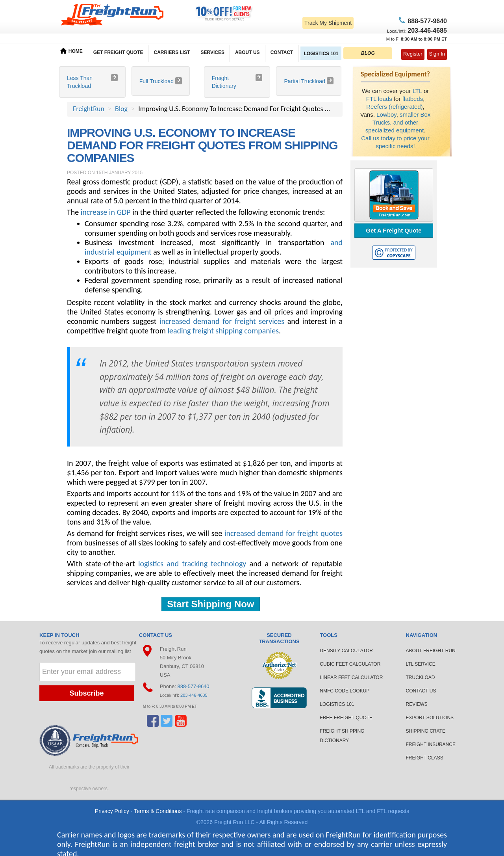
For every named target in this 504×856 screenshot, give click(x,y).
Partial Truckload (305, 81)
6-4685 (427, 31)
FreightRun (89, 109)
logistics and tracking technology (192, 564)
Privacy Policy (112, 811)
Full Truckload (157, 81)
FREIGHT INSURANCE (431, 744)
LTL (417, 91)
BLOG (368, 53)
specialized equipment (395, 130)
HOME (71, 51)
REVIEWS (417, 704)
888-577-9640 (194, 686)
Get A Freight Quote (394, 230)
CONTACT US (421, 691)
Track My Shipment (328, 23)
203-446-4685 (194, 695)
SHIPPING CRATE (426, 731)
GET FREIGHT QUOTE (118, 52)
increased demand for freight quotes (283, 533)
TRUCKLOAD (421, 677)
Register (413, 54)
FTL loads (379, 99)
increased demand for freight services (222, 321)
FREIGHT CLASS (425, 758)
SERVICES (212, 52)
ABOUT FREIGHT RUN (431, 651)
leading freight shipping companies (223, 331)
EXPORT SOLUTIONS (430, 718)
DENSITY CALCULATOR (346, 651)
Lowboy (386, 114)
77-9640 (426, 21)
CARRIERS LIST (172, 52)
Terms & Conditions (158, 811)
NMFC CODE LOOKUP (345, 691)
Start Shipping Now (210, 604)
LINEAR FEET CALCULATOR (351, 677)
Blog (121, 109)
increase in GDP (106, 212)
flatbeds (413, 99)
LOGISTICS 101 (321, 54)
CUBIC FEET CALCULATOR (350, 664)
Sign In (437, 54)
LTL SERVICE (421, 664)
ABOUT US (247, 52)
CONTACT (282, 52)
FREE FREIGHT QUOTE (346, 718)
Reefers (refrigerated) (394, 107)
